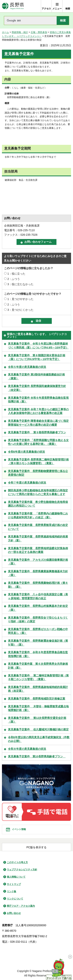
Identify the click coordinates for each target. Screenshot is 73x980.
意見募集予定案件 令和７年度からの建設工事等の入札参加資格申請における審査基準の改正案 (38, 411)
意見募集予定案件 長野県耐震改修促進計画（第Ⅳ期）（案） (38, 643)
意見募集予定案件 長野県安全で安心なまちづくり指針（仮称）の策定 (38, 620)
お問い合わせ (14, 913)
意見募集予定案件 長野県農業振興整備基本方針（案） (38, 573)
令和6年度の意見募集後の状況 (26, 452)
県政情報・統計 (20, 32)
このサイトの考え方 (17, 862)
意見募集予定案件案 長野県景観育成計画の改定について (38, 527)
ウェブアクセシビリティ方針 (22, 870)
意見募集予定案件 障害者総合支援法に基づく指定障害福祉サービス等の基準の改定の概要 (38, 423)
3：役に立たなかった (20, 284)
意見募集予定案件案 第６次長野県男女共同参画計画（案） (38, 666)
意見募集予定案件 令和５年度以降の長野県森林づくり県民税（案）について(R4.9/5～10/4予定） (38, 346)
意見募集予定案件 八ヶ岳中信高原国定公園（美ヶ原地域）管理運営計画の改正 (38, 596)
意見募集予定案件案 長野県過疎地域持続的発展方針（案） (38, 538)
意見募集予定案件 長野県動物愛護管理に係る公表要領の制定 (38, 473)
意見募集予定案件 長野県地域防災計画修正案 (37, 699)
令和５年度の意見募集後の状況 (27, 367)
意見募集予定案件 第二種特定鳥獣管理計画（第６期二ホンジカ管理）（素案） (38, 677)
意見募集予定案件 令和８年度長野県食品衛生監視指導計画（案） (38, 654)
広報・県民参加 (39, 32)
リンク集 (11, 891)
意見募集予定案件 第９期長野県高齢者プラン (37, 432)
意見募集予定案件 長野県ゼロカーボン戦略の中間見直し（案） (38, 631)
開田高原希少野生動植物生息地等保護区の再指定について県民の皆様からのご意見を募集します (38, 492)
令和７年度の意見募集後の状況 (27, 483)
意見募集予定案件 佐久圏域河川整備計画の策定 (38, 729)
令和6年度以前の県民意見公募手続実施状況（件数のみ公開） (39, 739)
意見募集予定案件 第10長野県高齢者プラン (37, 756)
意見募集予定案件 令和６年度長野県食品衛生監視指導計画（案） (38, 400)
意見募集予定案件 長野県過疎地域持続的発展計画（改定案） (38, 689)
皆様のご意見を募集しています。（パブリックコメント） (37, 335)
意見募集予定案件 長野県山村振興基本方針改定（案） (38, 608)
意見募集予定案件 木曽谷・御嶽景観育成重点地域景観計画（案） (38, 708)
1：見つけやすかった (20, 299)
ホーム (5, 32)
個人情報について (16, 877)
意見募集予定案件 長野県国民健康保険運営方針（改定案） (37, 388)
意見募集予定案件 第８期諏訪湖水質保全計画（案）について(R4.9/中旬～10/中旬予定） (37, 357)
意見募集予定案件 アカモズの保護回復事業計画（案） (38, 562)
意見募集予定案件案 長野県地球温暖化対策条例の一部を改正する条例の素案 (38, 550)
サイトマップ (14, 884)
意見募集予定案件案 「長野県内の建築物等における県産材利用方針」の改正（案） (38, 515)
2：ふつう (14, 279)
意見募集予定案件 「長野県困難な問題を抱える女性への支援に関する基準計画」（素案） (38, 442)
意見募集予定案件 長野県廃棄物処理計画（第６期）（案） (38, 585)
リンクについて (15, 899)
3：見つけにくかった (20, 310)
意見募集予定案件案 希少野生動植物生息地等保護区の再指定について (38, 504)
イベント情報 (19, 829)
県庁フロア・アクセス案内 (21, 906)
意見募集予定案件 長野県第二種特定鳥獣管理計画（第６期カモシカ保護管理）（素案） (38, 461)
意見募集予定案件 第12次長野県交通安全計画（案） (37, 720)
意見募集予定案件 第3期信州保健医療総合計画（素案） (36, 376)
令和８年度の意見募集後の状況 (27, 749)
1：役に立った (16, 274)
